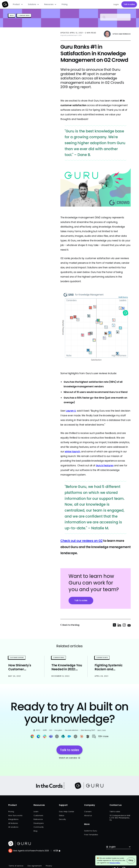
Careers (88, 812)
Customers (38, 815)
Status (62, 815)
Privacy (49, 866)
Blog (35, 831)
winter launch (72, 452)
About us (88, 815)
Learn (36, 812)
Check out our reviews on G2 (82, 541)
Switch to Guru (90, 831)
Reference (38, 819)
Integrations (13, 819)
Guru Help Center (67, 812)
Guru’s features (105, 466)
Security (62, 819)
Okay (131, 860)
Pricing (64, 4)
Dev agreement (34, 866)
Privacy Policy (115, 863)
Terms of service (16, 866)
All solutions (13, 827)
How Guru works (15, 815)
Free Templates (91, 835)
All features (13, 823)
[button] (18, 4)
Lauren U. (71, 411)
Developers (39, 823)
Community (39, 827)
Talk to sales (129, 4)
